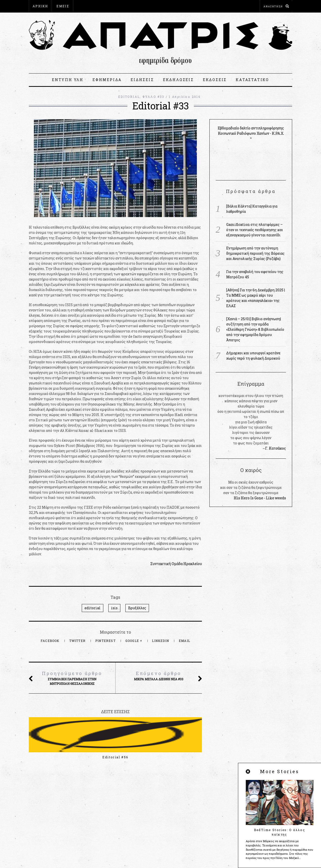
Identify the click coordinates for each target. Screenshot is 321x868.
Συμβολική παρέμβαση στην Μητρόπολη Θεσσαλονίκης (72, 678)
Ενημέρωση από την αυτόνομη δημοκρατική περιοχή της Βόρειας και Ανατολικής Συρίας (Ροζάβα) (255, 253)
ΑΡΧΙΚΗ (40, 6)
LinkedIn (161, 641)
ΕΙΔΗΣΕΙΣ (142, 80)
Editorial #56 (115, 757)
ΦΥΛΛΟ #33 (153, 97)
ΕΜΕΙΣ (63, 6)
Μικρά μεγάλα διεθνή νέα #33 (158, 676)
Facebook (51, 641)
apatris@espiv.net (45, 819)
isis (114, 608)
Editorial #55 (176, 757)
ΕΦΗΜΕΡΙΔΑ (107, 80)
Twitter (78, 641)
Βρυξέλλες (137, 608)
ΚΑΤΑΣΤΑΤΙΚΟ (252, 80)
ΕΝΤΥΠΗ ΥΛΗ (68, 80)
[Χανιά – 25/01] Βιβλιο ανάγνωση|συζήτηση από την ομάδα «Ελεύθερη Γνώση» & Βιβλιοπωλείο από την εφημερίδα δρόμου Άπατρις (255, 329)
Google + (134, 641)
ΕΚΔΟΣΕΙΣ (215, 80)
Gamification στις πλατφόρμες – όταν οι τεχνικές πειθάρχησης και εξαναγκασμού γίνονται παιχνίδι (255, 230)
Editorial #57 (55, 757)
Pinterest (106, 641)
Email (184, 641)
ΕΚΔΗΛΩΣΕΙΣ (178, 80)
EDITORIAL (129, 97)
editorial (93, 608)
